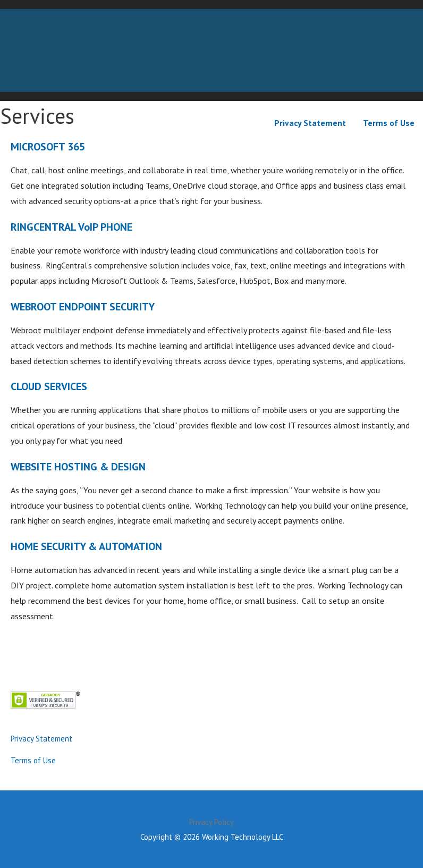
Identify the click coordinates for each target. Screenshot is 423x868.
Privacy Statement (310, 123)
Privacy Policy (211, 822)
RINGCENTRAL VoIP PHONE (71, 227)
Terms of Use (389, 123)
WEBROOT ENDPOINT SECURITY (83, 307)
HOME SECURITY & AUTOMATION (86, 546)
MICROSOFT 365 (48, 147)
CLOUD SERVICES (49, 386)
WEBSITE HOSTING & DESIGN (78, 467)
